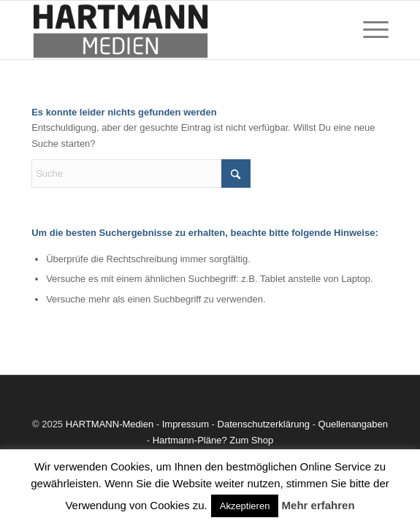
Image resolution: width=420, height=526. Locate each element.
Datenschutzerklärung (264, 424)
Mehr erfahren (318, 505)
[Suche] (141, 174)
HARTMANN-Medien (110, 424)
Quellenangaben (353, 424)
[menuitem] (369, 30)
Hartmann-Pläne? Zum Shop (213, 440)
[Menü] (369, 30)
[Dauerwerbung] (174, 30)
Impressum (186, 424)
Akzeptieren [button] (245, 506)
